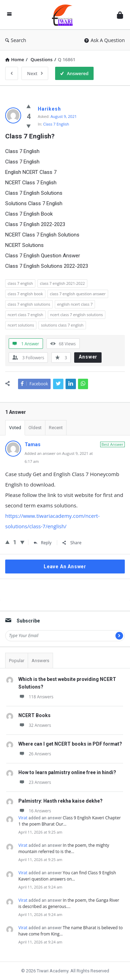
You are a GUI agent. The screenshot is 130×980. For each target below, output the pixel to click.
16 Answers (35, 811)
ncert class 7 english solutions (77, 315)
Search (16, 40)
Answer (88, 357)
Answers (40, 661)
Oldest (35, 428)
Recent (56, 428)
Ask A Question (105, 40)
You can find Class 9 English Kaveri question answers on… (67, 876)
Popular (17, 661)
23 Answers (35, 782)
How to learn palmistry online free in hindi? (67, 772)
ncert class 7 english (25, 315)
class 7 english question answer (78, 294)
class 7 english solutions (29, 304)
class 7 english (20, 283)
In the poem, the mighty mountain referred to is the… (64, 848)
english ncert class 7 (75, 304)
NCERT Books (34, 715)
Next (35, 73)
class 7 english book (25, 294)
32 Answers (35, 725)
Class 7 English (56, 124)
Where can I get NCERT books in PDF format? (70, 744)
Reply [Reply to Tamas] (43, 543)
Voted (15, 428)
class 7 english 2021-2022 (62, 283)
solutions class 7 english (62, 325)
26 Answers (35, 754)
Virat (23, 818)
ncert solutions (21, 325)
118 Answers (36, 697)
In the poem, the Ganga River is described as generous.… (69, 903)
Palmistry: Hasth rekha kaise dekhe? (60, 801)
